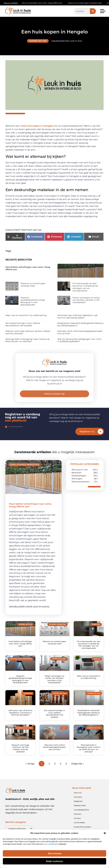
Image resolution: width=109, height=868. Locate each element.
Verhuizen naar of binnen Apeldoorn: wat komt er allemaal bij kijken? (77, 316)
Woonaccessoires (80, 482)
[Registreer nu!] (100, 432)
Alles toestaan (54, 853)
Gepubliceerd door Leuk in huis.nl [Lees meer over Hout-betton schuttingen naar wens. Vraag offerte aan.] (29, 607)
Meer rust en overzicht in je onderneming (26, 315)
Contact (77, 818)
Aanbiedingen (79, 476)
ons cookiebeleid (51, 844)
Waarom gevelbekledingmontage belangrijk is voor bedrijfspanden (33, 301)
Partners (77, 814)
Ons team (78, 797)
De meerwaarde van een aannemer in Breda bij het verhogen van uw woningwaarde (85, 287)
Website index (80, 805)
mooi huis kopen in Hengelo (37, 126)
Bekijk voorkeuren (54, 861)
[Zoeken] (93, 11)
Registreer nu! (87, 432)
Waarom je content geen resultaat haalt (87, 3)
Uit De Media (79, 823)
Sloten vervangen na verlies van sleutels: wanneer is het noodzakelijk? (86, 300)
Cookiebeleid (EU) (81, 810)
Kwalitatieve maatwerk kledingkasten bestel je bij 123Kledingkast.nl (80, 324)
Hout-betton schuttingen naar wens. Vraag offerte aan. (42, 3)
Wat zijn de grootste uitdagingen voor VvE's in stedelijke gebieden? (79, 340)
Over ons (78, 793)
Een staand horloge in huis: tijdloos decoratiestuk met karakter (23, 324)
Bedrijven (77, 473)
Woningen (77, 479)
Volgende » (77, 764)
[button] (105, 833)
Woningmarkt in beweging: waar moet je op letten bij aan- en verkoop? (27, 340)
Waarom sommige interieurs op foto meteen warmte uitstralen (28, 332)
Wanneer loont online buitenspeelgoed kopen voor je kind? (80, 332)
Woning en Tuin (38, 41)
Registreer (78, 801)
